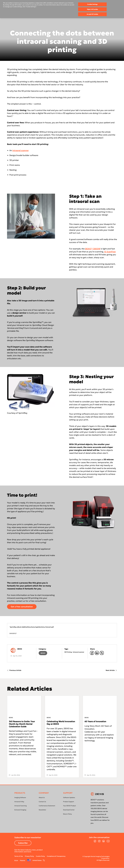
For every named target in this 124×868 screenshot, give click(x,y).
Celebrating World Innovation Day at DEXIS (61, 723)
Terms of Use (19, 856)
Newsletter (42, 810)
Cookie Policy (40, 856)
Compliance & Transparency (56, 856)
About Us (42, 798)
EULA (16, 860)
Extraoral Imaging (20, 810)
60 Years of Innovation (95, 721)
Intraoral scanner (78, 652)
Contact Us (42, 802)
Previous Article (14, 670)
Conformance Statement (47, 806)
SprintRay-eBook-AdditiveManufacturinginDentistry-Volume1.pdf (32, 627)
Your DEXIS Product (69, 806)
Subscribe (23, 843)
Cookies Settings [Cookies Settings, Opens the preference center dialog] (92, 4)
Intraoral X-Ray (19, 802)
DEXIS (43, 653)
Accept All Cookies (92, 14)
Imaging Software (20, 798)
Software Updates (69, 798)
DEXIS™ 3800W (93, 249)
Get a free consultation (22, 607)
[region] (62, 9)
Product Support (69, 802)
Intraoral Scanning (21, 806)
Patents (23, 860)
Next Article (111, 670)
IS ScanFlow (110, 252)
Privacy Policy (29, 856)
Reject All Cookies (92, 9)
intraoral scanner (21, 150)
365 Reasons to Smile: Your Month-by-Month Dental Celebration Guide (22, 724)
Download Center (69, 810)
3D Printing (68, 652)
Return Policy (67, 814)
